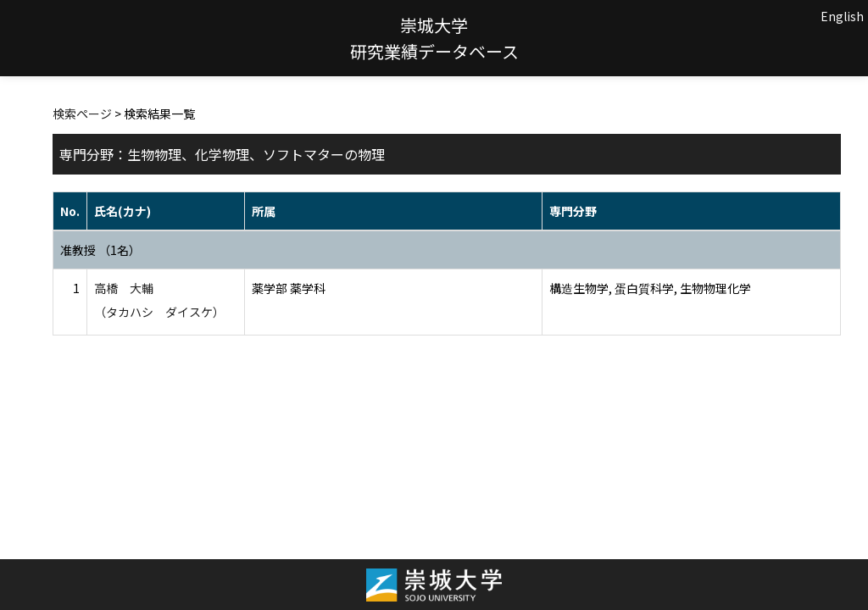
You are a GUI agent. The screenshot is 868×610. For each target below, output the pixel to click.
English (842, 16)
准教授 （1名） (100, 250)
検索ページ (82, 114)
